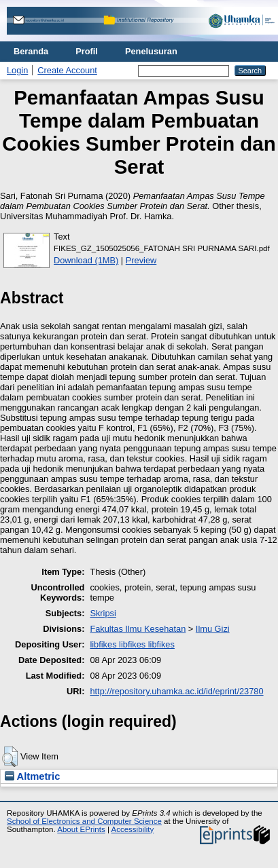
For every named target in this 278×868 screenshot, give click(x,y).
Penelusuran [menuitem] (151, 51)
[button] (10, 757)
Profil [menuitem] (87, 51)
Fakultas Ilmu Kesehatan (138, 629)
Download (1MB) (86, 260)
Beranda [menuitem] (31, 51)
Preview (141, 260)
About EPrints (81, 829)
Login (17, 70)
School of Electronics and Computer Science (84, 821)
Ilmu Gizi (213, 629)
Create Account (67, 70)
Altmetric (32, 776)
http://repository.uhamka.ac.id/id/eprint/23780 (176, 691)
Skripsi (103, 613)
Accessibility (132, 829)
